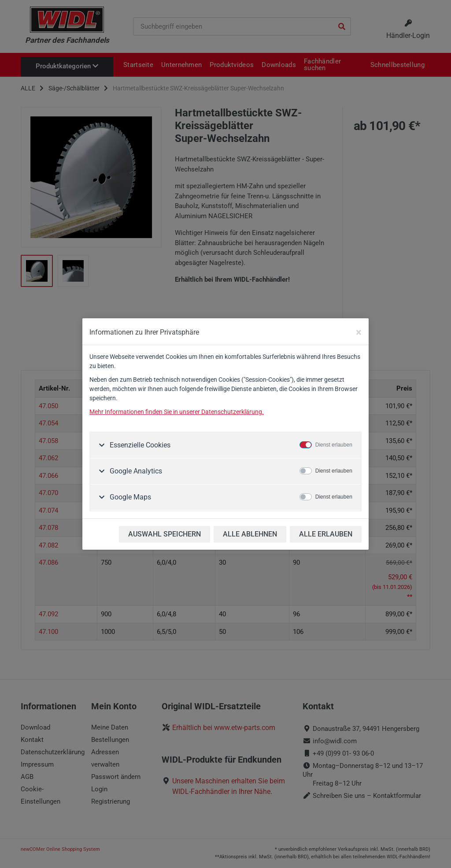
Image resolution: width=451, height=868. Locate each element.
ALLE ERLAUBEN (326, 534)
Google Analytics (135, 471)
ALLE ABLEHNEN (250, 534)
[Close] (359, 332)
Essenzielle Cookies (139, 445)
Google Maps (129, 497)
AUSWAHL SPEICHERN (165, 534)
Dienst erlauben (334, 445)
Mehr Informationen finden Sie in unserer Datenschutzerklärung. (177, 412)
